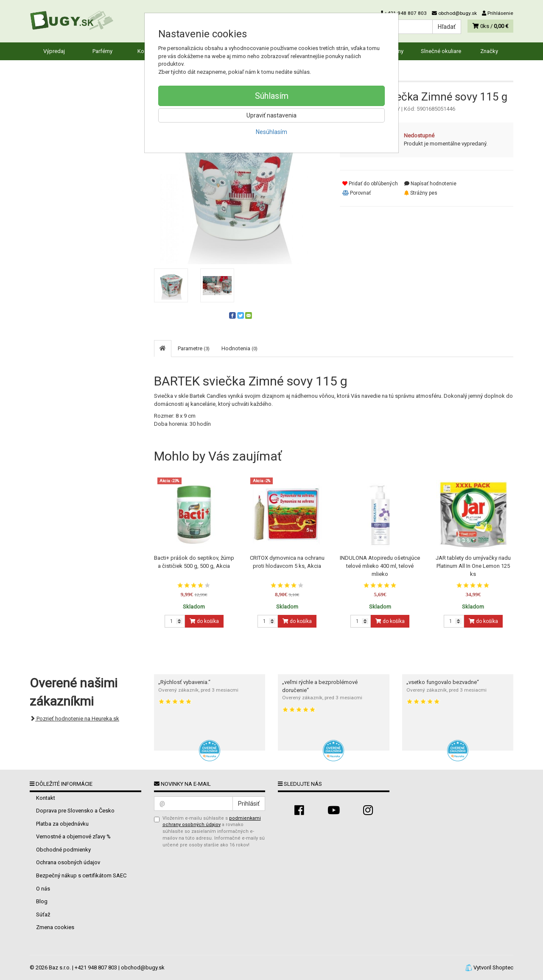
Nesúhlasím (271, 132)
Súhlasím (272, 96)
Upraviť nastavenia (271, 115)
